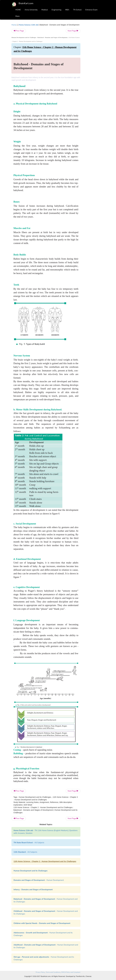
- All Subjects (29, 843)
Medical (45, 10)
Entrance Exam (91, 10)
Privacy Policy (40, 972)
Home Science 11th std (29, 25)
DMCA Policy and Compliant (71, 972)
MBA (67, 10)
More (17, 16)
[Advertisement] (94, 62)
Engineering (57, 10)
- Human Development (39, 880)
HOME (18, 10)
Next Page (73, 31)
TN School (77, 10)
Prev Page (19, 31)
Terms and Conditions (53, 972)
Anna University (31, 10)
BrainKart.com (26, 3)
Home (14, 25)
